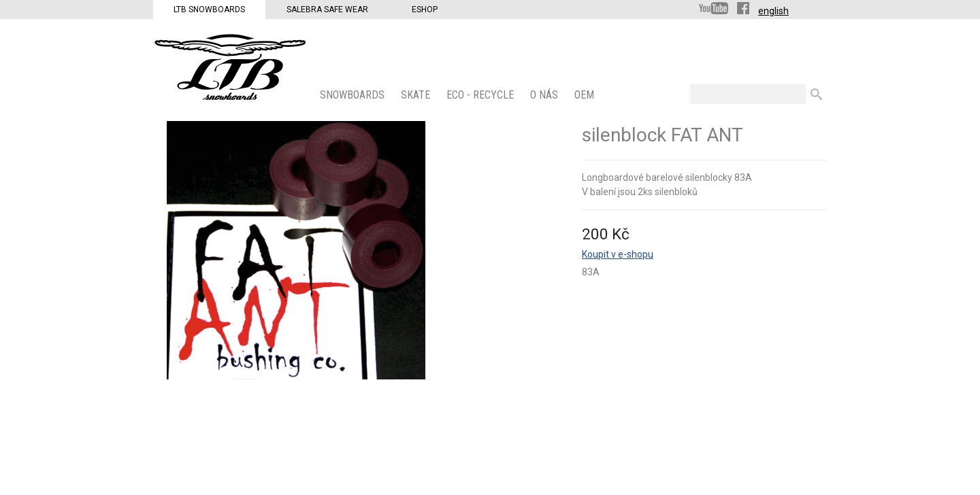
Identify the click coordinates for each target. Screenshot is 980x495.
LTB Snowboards (209, 10)
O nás (545, 95)
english (773, 11)
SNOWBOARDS (354, 95)
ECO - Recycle (481, 95)
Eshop (425, 10)
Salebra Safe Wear (327, 10)
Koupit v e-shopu (618, 254)
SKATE (417, 95)
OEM (586, 95)
